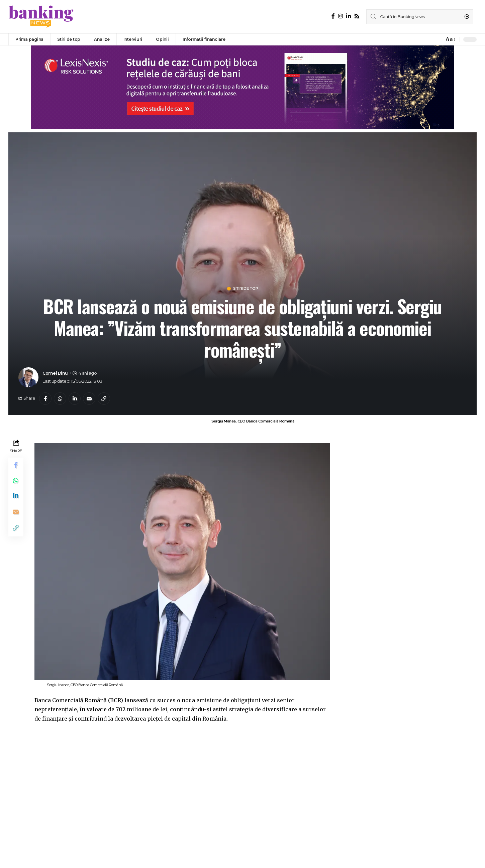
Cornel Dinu (55, 374)
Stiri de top (246, 289)
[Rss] (357, 16)
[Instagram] (341, 16)
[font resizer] (450, 39)
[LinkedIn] (349, 16)
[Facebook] (333, 16)
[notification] (437, 39)
